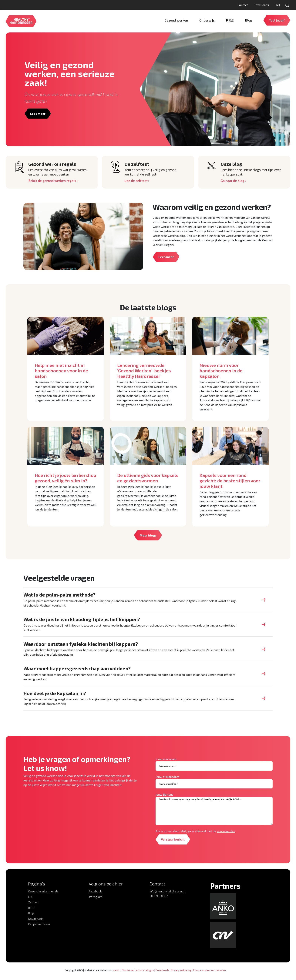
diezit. (117, 974)
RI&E (31, 912)
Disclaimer (128, 974)
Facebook (95, 895)
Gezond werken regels (43, 895)
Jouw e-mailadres (168, 781)
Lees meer (38, 114)
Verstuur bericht (173, 843)
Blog (31, 917)
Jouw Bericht (164, 799)
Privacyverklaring (181, 974)
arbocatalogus (145, 974)
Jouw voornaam (166, 763)
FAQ (277, 5)
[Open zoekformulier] (287, 5)
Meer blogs (148, 535)
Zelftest (34, 906)
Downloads (261, 5)
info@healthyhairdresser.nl (167, 895)
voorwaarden (226, 835)
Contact (243, 5)
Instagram (96, 901)
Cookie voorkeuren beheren (209, 974)
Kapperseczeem (39, 928)
